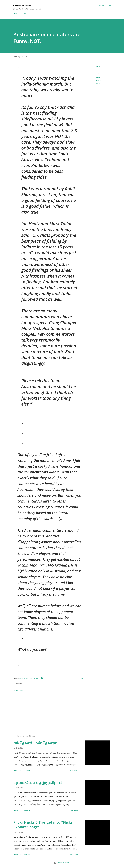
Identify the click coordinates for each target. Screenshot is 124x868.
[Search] (102, 5)
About (25, 14)
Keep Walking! (22, 5)
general (98, 78)
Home (15, 14)
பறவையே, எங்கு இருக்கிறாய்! (38, 783)
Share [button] (98, 66)
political (98, 80)
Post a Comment (20, 691)
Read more (74, 770)
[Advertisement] (46, 711)
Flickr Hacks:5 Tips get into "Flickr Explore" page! (43, 825)
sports (98, 83)
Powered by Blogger (62, 863)
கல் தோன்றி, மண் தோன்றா (35, 743)
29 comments (25, 854)
